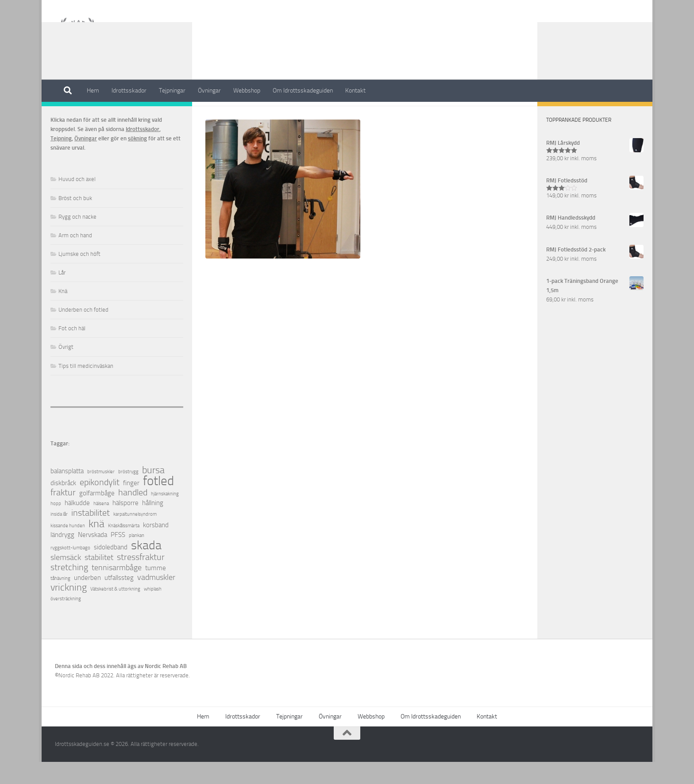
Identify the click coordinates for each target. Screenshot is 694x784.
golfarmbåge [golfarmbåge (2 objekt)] (97, 515)
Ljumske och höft (79, 276)
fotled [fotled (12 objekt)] (158, 503)
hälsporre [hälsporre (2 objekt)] (125, 525)
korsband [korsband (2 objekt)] (156, 547)
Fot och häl (72, 350)
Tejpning (61, 160)
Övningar (209, 91)
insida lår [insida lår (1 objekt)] (59, 536)
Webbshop (247, 91)
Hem (93, 91)
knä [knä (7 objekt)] (96, 546)
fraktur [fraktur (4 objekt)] (63, 515)
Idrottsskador (129, 91)
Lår (62, 295)
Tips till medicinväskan (86, 388)
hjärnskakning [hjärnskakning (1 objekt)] (165, 516)
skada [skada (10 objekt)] (146, 567)
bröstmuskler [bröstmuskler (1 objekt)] (101, 494)
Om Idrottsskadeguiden (303, 91)
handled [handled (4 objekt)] (133, 515)
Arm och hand (75, 257)
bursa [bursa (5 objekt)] (153, 492)
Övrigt (66, 369)
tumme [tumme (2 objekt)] (156, 590)
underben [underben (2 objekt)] (87, 600)
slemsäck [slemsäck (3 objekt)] (66, 580)
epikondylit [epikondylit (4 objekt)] (100, 504)
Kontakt (355, 91)
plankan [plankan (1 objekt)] (137, 558)
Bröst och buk (75, 220)
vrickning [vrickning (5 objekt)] (69, 610)
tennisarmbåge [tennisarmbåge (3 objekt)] (117, 590)
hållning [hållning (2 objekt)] (153, 525)
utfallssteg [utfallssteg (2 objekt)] (119, 600)
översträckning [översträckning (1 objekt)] (66, 621)
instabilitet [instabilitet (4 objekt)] (91, 535)
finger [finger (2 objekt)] (131, 505)
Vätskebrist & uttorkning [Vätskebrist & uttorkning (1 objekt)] (115, 611)
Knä (63, 313)
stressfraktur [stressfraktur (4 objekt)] (141, 579)
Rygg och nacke (77, 239)
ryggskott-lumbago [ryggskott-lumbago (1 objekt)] (70, 570)
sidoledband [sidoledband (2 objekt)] (111, 569)
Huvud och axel (77, 201)
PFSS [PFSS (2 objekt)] (118, 557)
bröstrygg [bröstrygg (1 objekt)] (128, 494)
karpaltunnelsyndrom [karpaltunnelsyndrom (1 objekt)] (135, 536)
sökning (137, 160)
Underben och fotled (83, 332)
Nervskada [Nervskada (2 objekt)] (93, 557)
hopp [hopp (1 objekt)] (56, 526)
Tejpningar (172, 91)
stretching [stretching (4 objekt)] (69, 589)
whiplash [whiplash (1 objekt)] (153, 611)
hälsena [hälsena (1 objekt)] (101, 526)
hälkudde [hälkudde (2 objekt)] (77, 525)
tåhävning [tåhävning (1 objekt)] (60, 601)
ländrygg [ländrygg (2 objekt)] (62, 557)
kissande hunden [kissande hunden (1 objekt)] (68, 548)
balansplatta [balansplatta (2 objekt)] (67, 493)
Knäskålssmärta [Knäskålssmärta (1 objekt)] (124, 548)
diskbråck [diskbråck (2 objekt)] (63, 505)
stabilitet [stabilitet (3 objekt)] (99, 580)
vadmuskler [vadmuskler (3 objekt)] (156, 600)
